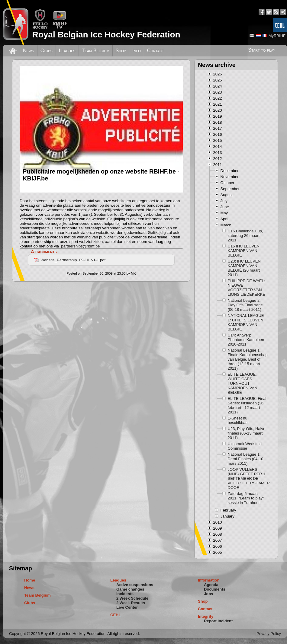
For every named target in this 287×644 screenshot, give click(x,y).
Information (209, 580)
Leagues (67, 51)
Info (137, 51)
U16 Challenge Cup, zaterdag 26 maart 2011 (245, 236)
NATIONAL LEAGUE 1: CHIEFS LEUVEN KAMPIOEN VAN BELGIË (246, 322)
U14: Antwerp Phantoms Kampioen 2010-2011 (246, 340)
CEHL (116, 615)
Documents (215, 589)
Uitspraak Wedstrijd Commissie (245, 446)
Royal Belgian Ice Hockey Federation (106, 35)
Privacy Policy (269, 634)
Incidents (125, 594)
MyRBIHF (277, 36)
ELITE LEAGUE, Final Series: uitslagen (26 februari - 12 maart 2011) (247, 405)
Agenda (211, 585)
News (29, 51)
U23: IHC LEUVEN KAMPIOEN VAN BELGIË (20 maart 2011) (244, 268)
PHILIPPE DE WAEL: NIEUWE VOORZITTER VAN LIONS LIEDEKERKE (247, 288)
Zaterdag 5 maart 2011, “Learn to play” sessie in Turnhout (246, 498)
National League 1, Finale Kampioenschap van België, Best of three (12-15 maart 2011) (248, 359)
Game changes (130, 589)
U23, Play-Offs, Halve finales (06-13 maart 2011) (247, 433)
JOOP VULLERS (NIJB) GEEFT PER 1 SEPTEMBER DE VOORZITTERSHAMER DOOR (248, 478)
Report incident (218, 621)
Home (30, 580)
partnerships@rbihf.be (80, 246)
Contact (156, 51)
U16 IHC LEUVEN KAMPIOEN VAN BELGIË (244, 251)
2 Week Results (131, 603)
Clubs (47, 51)
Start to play (262, 50)
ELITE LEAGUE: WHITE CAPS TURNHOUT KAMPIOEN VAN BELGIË (243, 383)
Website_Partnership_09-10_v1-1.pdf (70, 260)
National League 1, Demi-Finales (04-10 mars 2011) (246, 459)
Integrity (206, 616)
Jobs (208, 594)
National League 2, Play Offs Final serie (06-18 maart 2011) (245, 305)
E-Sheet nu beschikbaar (238, 420)
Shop (121, 51)
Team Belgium (96, 51)
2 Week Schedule (132, 598)
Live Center (127, 607)
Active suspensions (135, 585)
